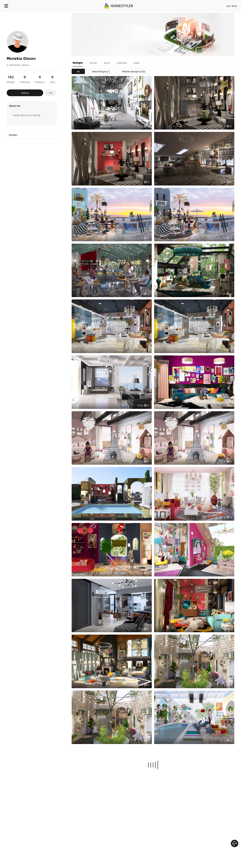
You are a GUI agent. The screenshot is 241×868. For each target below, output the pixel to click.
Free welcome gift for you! (171, 14)
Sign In (179, 5)
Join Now (192, 5)
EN (203, 5)
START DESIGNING (224, 5)
